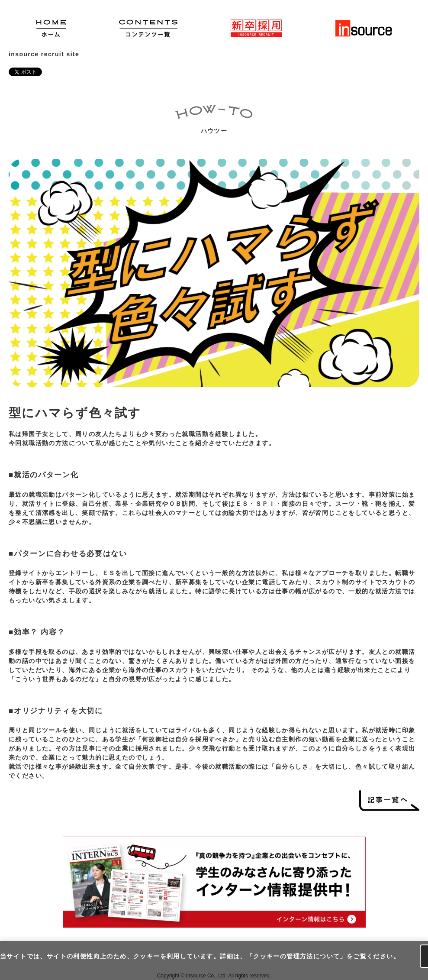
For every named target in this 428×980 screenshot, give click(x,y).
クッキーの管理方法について (296, 956)
